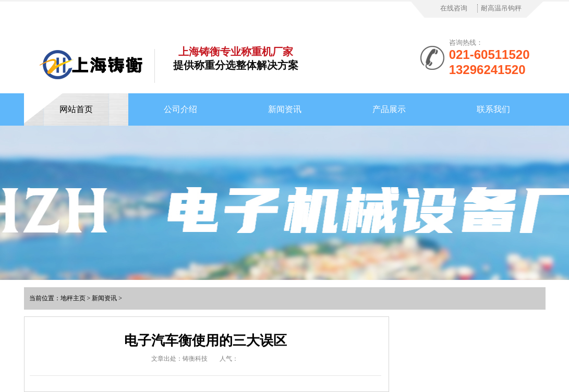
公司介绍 (180, 109)
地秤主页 (73, 298)
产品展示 (389, 109)
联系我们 (493, 109)
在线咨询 (454, 8)
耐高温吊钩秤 (501, 8)
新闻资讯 (285, 109)
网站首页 (76, 109)
